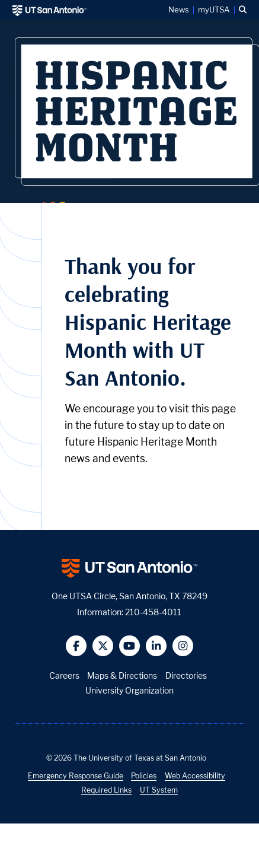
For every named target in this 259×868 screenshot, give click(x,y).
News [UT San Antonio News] (179, 10)
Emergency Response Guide (76, 776)
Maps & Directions (122, 675)
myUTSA (214, 10)
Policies (144, 776)
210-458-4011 (153, 612)
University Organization (129, 690)
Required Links (106, 790)
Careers (64, 675)
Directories (186, 675)
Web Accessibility (195, 776)
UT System (159, 790)
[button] (243, 10)
